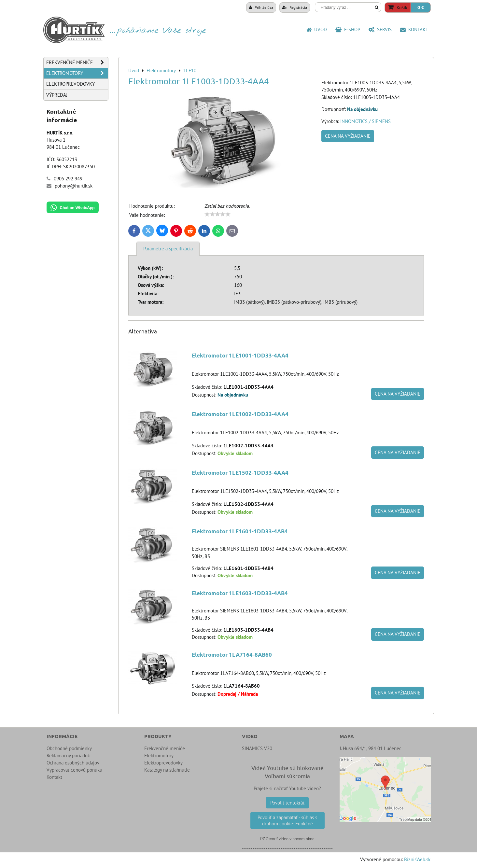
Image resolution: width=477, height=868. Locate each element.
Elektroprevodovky (70, 84)
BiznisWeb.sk (417, 859)
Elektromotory (77, 73)
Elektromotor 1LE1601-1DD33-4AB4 (240, 531)
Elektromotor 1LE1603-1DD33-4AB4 (240, 593)
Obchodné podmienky (69, 748)
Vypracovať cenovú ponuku (74, 770)
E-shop (348, 29)
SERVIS (380, 29)
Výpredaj (57, 95)
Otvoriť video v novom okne (288, 839)
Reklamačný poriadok (68, 756)
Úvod (317, 29)
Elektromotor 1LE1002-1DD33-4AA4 (240, 414)
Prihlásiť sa (261, 7)
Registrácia (295, 7)
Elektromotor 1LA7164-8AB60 (232, 655)
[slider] (217, 214)
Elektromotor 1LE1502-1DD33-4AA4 (240, 473)
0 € (421, 7)
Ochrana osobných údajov (73, 763)
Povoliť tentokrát (287, 803)
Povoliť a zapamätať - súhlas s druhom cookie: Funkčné (287, 820)
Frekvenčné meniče (77, 63)
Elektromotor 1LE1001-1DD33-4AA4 (240, 355)
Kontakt (414, 29)
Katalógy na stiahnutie (167, 770)
